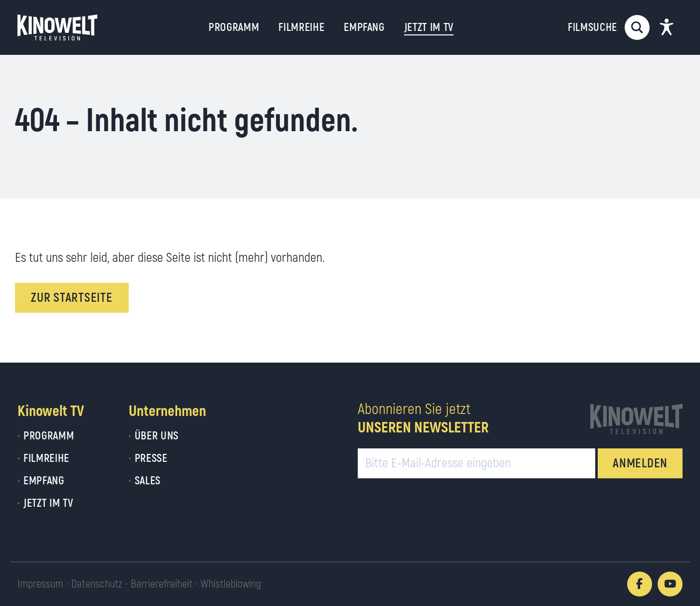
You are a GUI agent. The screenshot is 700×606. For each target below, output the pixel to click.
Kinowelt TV (51, 411)
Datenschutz (97, 584)
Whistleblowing (231, 584)
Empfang (364, 27)
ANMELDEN (640, 464)
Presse (151, 458)
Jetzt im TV (48, 503)
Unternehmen (167, 411)
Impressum (40, 584)
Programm (234, 27)
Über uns (157, 436)
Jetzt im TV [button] (429, 27)
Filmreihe (301, 27)
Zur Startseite (72, 298)
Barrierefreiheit (162, 584)
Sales (148, 481)
